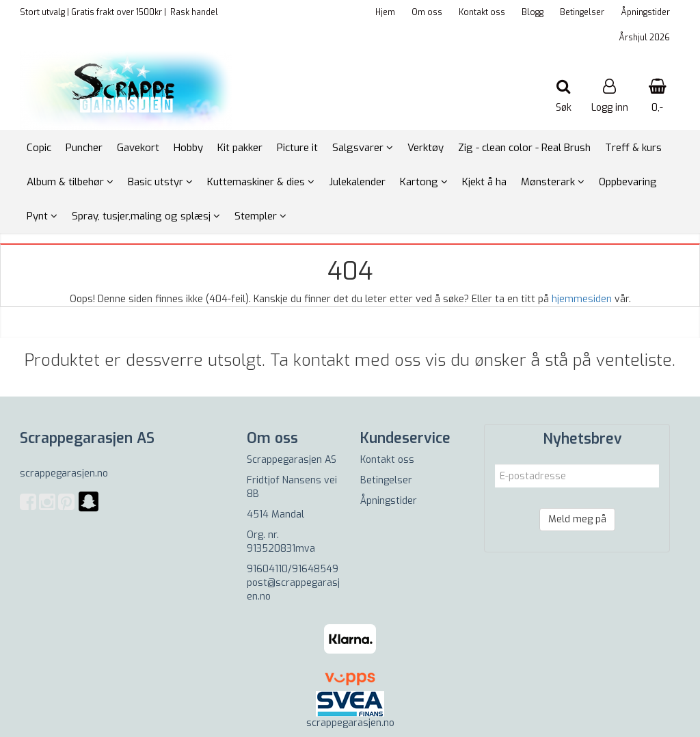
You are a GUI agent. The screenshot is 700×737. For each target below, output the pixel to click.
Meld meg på (577, 519)
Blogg (533, 12)
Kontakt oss (482, 12)
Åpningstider (645, 12)
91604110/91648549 (293, 569)
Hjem (385, 12)
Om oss (427, 12)
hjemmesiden (582, 299)
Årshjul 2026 (644, 38)
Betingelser (582, 12)
